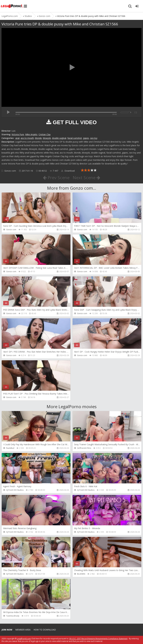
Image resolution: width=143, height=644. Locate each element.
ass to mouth (27, 138)
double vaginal (59, 138)
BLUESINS (81, 574)
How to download (45, 630)
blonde (38, 138)
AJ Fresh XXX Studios (15, 490)
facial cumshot (75, 138)
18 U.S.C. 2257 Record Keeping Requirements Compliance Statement (98, 639)
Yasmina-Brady (13, 616)
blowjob (47, 138)
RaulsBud (10, 448)
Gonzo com (10, 171)
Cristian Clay (45, 134)
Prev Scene (56, 177)
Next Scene (86, 177)
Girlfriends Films (84, 448)
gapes (86, 138)
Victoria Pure (18, 134)
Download (68, 171)
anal (17, 138)
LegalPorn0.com (24, 639)
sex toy (94, 138)
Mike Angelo (31, 134)
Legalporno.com (12, 6)
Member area (23, 630)
